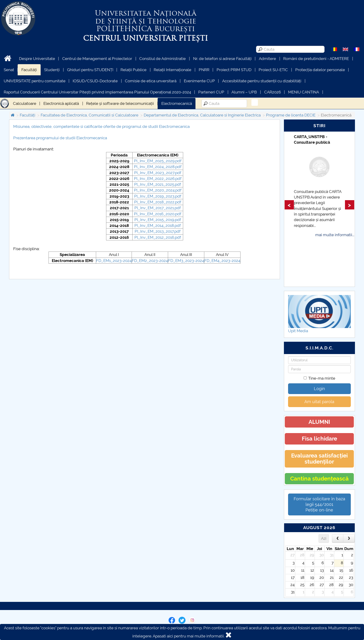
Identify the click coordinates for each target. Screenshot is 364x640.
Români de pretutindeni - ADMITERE (316, 59)
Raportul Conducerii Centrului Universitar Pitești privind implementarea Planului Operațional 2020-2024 (97, 92)
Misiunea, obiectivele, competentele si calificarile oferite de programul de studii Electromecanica (101, 126)
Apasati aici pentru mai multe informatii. (189, 636)
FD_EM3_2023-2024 (186, 261)
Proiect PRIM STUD (234, 70)
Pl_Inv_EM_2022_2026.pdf (158, 179)
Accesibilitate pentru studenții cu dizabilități (262, 81)
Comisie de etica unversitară (151, 81)
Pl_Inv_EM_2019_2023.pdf (158, 196)
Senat (9, 70)
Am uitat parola (319, 402)
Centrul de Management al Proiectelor (97, 59)
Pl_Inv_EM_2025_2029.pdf (158, 161)
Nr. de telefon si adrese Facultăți (222, 59)
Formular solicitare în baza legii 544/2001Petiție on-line (319, 504)
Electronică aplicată (61, 103)
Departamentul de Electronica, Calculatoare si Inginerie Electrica (202, 115)
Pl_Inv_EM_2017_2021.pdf (158, 208)
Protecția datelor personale (320, 70)
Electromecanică (177, 103)
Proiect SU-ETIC (273, 70)
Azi (324, 538)
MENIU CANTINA (304, 92)
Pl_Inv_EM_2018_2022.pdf (158, 202)
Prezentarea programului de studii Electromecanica (60, 138)
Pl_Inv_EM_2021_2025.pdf (158, 184)
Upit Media (298, 331)
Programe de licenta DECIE (291, 115)
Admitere (267, 59)
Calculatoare (25, 103)
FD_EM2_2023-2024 (150, 261)
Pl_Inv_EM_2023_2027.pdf (158, 173)
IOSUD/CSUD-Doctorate (95, 81)
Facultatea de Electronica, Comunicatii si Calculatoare (89, 115)
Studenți (52, 70)
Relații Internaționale (172, 70)
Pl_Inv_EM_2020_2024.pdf (158, 190)
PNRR (204, 70)
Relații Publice (133, 70)
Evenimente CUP (199, 81)
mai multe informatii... (335, 235)
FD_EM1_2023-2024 (114, 261)
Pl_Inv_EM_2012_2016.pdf (158, 237)
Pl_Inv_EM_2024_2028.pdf (158, 167)
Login (319, 389)
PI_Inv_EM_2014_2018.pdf (158, 225)
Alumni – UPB (244, 92)
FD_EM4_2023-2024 (222, 261)
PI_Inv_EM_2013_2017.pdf (158, 231)
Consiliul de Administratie (162, 59)
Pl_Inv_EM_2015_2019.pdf (158, 220)
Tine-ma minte (319, 378)
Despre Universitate (37, 59)
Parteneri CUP (211, 92)
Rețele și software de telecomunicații (120, 103)
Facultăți (29, 70)
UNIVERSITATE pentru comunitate (35, 81)
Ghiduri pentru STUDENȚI (90, 70)
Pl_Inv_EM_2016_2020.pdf (158, 214)
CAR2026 (273, 92)
